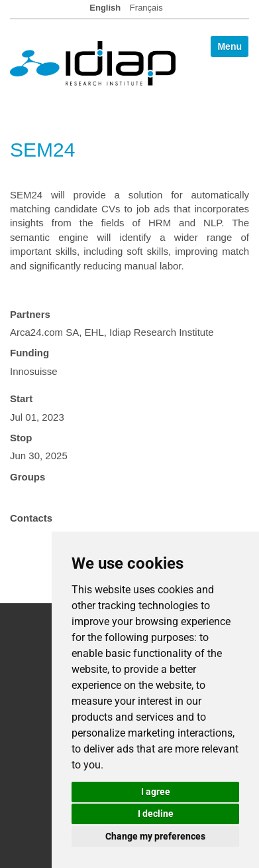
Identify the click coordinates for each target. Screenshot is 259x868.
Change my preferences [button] (155, 836)
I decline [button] (156, 814)
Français (146, 8)
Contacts (31, 518)
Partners (30, 314)
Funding (29, 353)
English (105, 8)
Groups (27, 477)
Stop (21, 438)
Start (21, 398)
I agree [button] (156, 792)
